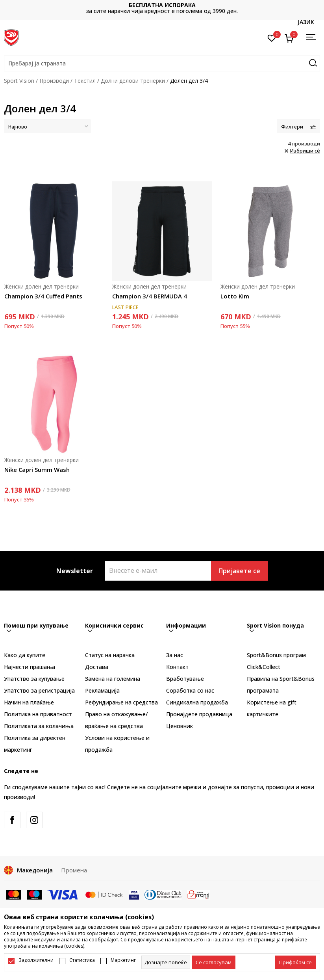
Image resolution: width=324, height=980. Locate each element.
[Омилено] (272, 37)
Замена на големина (113, 679)
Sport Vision (19, 81)
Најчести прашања (30, 667)
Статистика (82, 960)
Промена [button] (74, 870)
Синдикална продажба (197, 702)
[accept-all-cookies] (295, 962)
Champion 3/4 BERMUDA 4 (150, 296)
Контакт (177, 667)
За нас (175, 655)
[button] (162, 63)
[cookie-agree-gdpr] (214, 962)
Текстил (85, 81)
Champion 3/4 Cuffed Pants (43, 296)
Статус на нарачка (110, 655)
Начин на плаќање (29, 702)
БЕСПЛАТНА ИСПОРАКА (162, 5)
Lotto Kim (235, 296)
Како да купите (25, 655)
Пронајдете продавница (199, 714)
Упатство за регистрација (39, 690)
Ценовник (180, 726)
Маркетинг (123, 960)
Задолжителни (36, 960)
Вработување (185, 679)
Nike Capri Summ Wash (37, 470)
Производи (54, 81)
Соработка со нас (190, 690)
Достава (97, 667)
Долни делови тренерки (133, 81)
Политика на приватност (38, 714)
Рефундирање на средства (121, 702)
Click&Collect (264, 667)
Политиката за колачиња (39, 726)
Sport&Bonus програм (276, 655)
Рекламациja (102, 690)
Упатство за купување (34, 679)
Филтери (298, 127)
